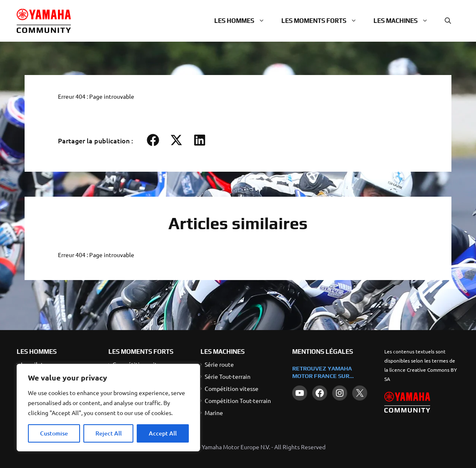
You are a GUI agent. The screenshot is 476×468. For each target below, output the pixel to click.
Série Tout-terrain (228, 376)
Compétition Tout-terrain (238, 400)
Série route (219, 364)
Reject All (109, 433)
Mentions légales (323, 352)
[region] (108, 408)
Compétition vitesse (232, 388)
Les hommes (244, 21)
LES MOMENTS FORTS (141, 352)
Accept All (163, 433)
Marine (214, 413)
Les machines (405, 21)
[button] (448, 21)
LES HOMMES (37, 352)
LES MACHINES (223, 352)
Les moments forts (323, 21)
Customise (54, 433)
